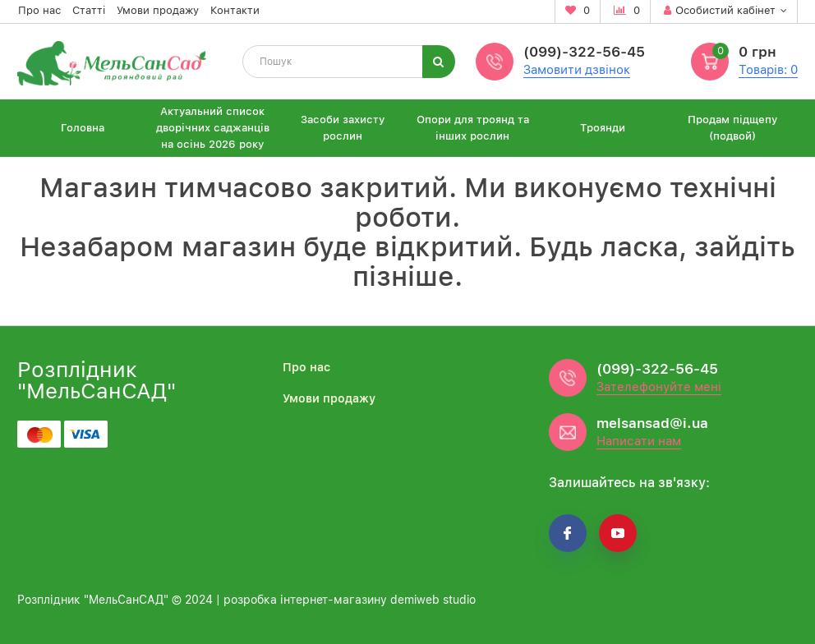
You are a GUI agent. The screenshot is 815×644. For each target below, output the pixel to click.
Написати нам (639, 441)
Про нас (39, 10)
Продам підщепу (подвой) (732, 128)
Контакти (235, 10)
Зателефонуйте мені (659, 387)
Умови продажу (158, 10)
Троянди (603, 128)
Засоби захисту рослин (343, 128)
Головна (83, 128)
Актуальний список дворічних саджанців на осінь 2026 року (213, 128)
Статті (89, 10)
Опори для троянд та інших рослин (473, 128)
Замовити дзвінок (577, 70)
